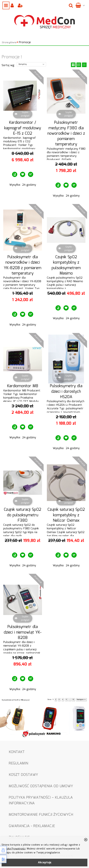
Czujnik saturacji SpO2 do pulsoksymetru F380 (23, 515)
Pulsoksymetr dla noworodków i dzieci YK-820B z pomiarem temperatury (23, 265)
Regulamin (18, 763)
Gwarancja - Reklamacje (32, 826)
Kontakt (17, 752)
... (70, 699)
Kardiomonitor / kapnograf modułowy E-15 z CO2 (23, 128)
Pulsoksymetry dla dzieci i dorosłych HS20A (66, 392)
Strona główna (9, 42)
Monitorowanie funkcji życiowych (41, 815)
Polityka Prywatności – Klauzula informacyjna (41, 800)
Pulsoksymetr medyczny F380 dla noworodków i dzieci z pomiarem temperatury (66, 134)
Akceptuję (45, 863)
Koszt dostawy (23, 775)
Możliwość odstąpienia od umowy (41, 786)
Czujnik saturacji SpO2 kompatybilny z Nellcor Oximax (66, 515)
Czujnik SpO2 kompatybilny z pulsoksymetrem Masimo (66, 265)
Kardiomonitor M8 (23, 386)
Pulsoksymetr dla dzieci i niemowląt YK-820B (23, 632)
